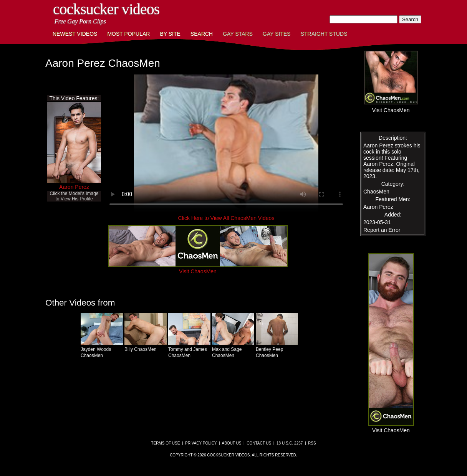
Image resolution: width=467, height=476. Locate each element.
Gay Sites (277, 34)
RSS (312, 443)
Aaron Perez (74, 187)
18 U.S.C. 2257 (290, 443)
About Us (232, 443)
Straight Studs (324, 34)
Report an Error (382, 230)
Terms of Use (165, 443)
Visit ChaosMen (198, 268)
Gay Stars (238, 34)
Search (202, 34)
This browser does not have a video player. (226, 144)
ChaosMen (376, 192)
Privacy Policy (201, 443)
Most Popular (128, 34)
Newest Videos (75, 34)
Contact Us (259, 443)
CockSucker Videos (106, 9)
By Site (170, 34)
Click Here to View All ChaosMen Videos (226, 218)
